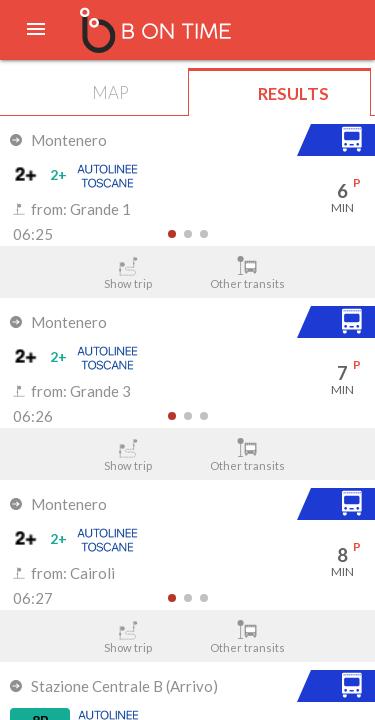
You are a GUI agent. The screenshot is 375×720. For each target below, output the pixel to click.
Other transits (247, 273)
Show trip (128, 273)
